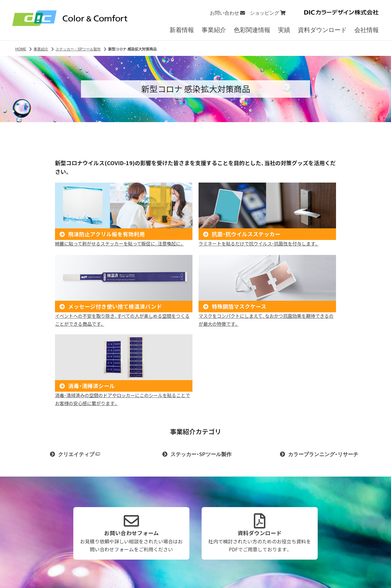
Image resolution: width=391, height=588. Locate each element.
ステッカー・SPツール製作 (201, 452)
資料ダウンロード (322, 31)
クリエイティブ (79, 452)
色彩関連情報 (252, 31)
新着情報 (182, 31)
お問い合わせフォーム (131, 531)
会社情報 (367, 31)
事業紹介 (214, 31)
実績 (284, 31)
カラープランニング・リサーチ (323, 452)
